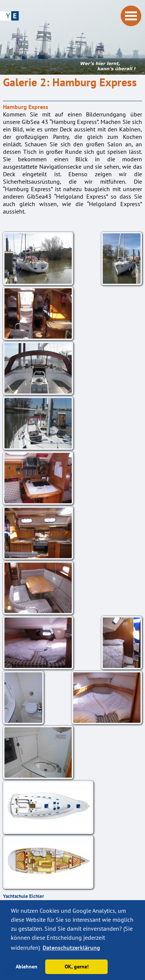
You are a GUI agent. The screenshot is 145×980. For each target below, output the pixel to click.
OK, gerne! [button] (77, 966)
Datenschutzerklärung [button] (71, 948)
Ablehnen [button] (27, 966)
